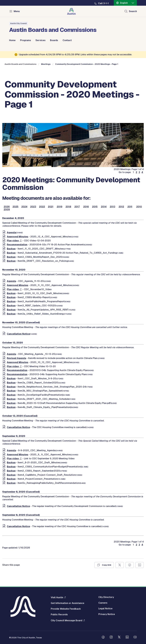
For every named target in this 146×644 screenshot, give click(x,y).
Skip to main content (11, 0)
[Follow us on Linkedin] (127, 637)
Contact (67, 40)
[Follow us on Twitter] (119, 637)
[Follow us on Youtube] (135, 637)
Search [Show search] (133, 11)
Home (12, 40)
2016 (86, 207)
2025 (15, 207)
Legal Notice (105, 609)
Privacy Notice (107, 614)
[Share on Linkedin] (140, 565)
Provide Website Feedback (66, 609)
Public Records (59, 615)
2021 (51, 207)
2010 (139, 207)
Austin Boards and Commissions (20, 64)
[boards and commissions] (73, 166)
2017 (77, 207)
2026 (7, 207)
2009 (7, 210)
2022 (42, 207)
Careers (103, 603)
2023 (33, 207)
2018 (68, 207)
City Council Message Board (67, 620)
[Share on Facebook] (130, 565)
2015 (95, 207)
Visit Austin (57, 597)
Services (40, 40)
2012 (121, 207)
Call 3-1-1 (103, 3)
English (124, 3)
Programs (26, 40)
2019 (60, 207)
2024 (24, 207)
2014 (104, 207)
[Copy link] (104, 565)
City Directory (106, 597)
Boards (54, 40)
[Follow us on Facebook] (103, 637)
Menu (17, 11)
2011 (130, 207)
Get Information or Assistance (68, 603)
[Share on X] (120, 565)
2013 (112, 207)
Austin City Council (18, 23)
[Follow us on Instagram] (111, 637)
